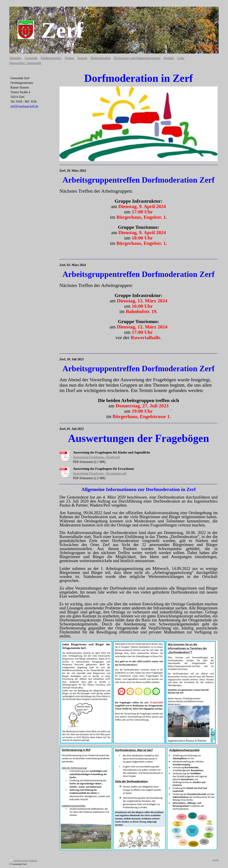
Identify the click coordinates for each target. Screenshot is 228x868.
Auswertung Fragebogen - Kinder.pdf (96, 457)
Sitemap (33, 860)
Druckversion (19, 860)
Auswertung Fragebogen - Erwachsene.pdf (100, 473)
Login (216, 860)
